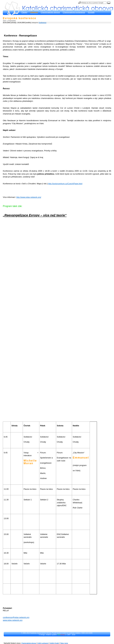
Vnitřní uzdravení (43, 643)
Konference (43, 23)
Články (24, 12)
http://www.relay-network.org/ (29, 197)
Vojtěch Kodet (54, 643)
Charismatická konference (74, 12)
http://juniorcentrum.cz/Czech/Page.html (65, 184)
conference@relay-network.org (16, 617)
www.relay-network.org (13, 620)
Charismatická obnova (50, 12)
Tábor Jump (64, 643)
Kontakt (91, 12)
